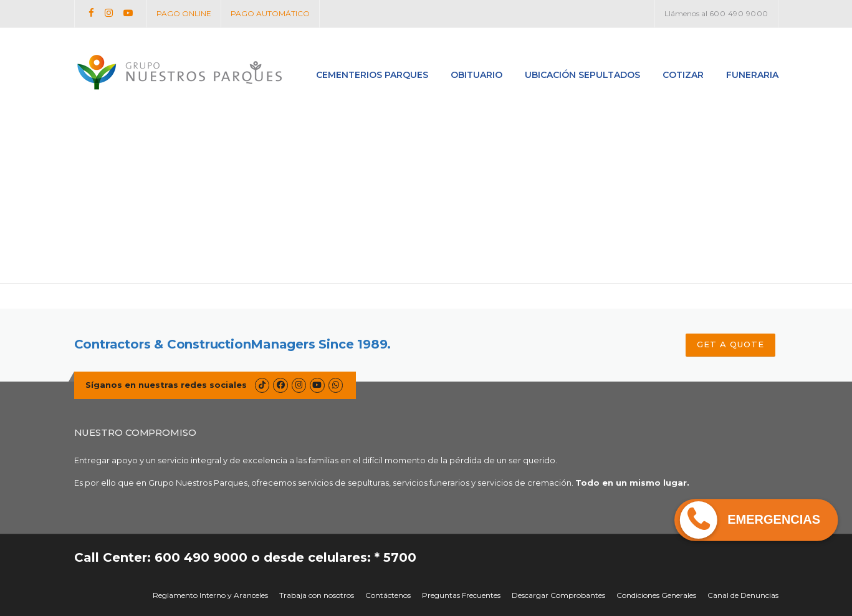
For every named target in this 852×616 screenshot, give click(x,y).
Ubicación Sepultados (582, 75)
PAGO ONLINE (184, 13)
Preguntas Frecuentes (461, 595)
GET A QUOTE (730, 344)
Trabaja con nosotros (317, 595)
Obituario (476, 75)
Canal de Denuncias (743, 595)
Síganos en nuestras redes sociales (166, 385)
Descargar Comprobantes (558, 595)
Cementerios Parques (372, 75)
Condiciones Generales (656, 595)
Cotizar (683, 75)
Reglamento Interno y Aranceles (210, 595)
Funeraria (752, 75)
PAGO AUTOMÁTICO (270, 13)
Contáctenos (388, 595)
